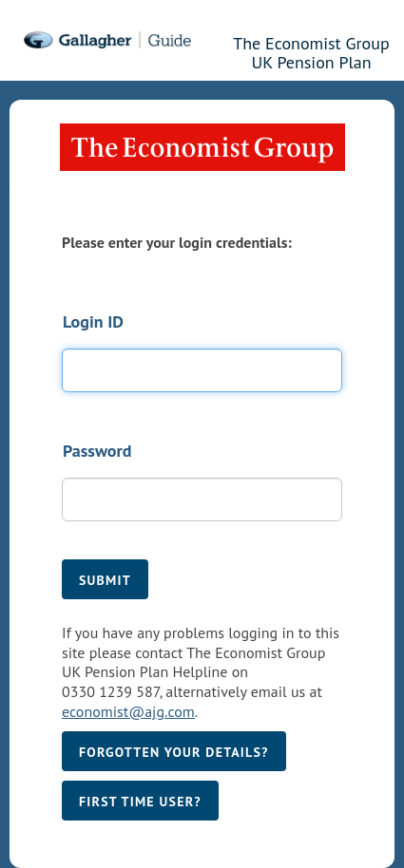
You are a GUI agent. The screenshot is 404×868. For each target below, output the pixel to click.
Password (97, 451)
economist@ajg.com (128, 711)
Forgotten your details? (174, 752)
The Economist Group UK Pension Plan (311, 50)
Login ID (93, 321)
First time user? (140, 802)
